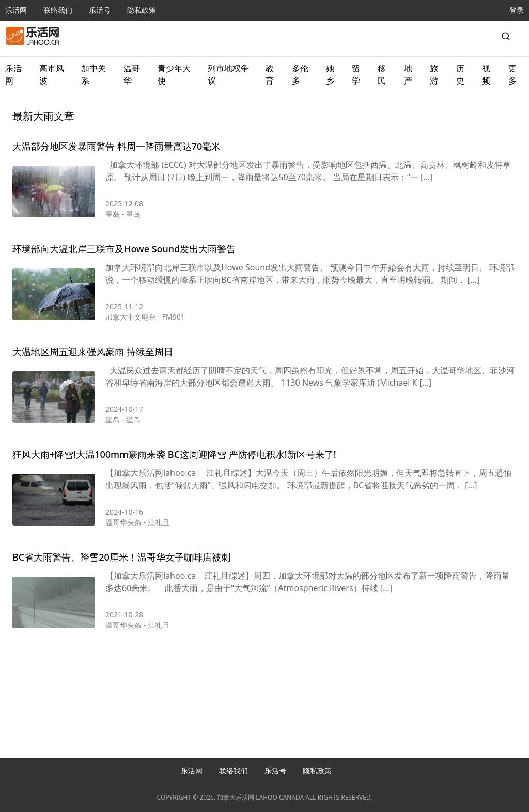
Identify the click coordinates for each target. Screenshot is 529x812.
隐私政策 (142, 10)
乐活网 (16, 10)
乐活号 (100, 10)
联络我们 (58, 10)
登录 (517, 10)
